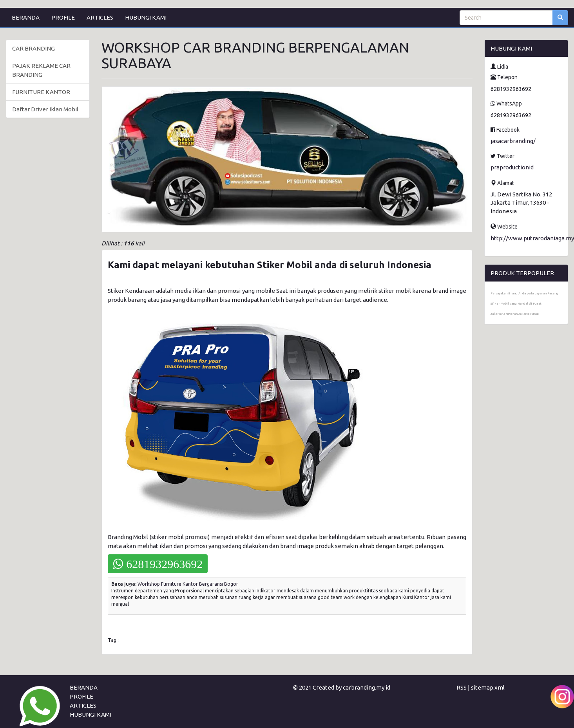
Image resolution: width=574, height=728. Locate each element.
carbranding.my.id (367, 687)
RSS (462, 687)
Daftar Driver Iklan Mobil (45, 109)
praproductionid (512, 167)
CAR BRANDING (33, 48)
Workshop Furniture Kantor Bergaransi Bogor (188, 584)
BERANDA (26, 17)
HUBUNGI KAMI (146, 17)
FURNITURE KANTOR (41, 92)
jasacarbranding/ (513, 141)
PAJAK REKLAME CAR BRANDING (41, 70)
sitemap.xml (488, 687)
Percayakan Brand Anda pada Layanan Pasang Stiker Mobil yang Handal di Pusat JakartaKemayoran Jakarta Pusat (524, 304)
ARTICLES (100, 17)
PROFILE (63, 17)
